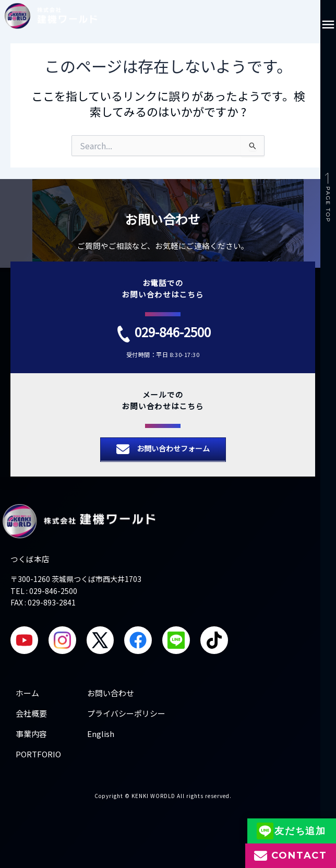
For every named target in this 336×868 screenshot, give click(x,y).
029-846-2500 (173, 332)
